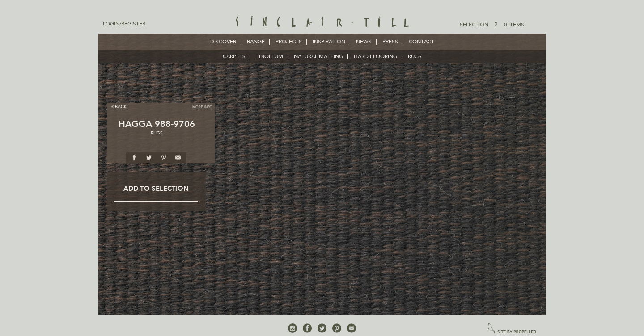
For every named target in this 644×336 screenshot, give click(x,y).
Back (119, 107)
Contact (422, 42)
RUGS (415, 57)
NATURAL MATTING (318, 57)
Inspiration (329, 42)
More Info (202, 107)
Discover (223, 42)
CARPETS (234, 57)
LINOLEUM (270, 57)
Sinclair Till (322, 22)
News (364, 42)
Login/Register (124, 24)
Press (390, 42)
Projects (289, 42)
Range (256, 42)
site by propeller (512, 329)
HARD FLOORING (375, 57)
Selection (492, 25)
